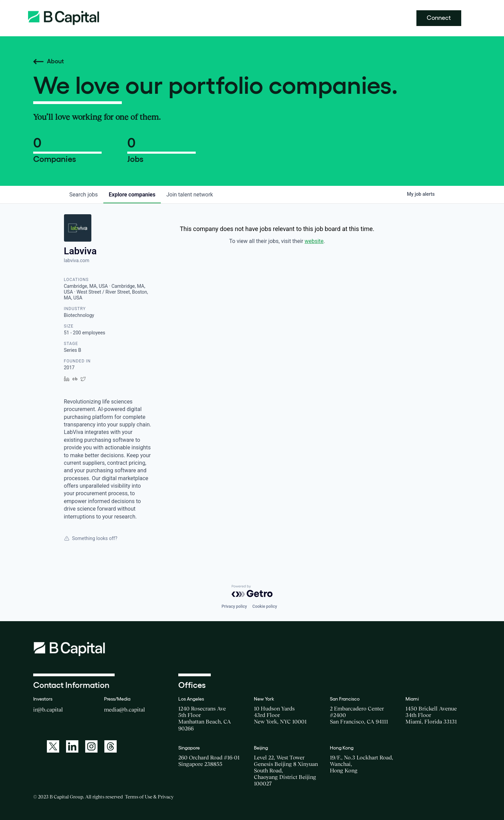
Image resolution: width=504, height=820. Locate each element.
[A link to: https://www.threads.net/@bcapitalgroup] (111, 746)
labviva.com (77, 260)
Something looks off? (91, 538)
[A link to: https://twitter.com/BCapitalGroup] (53, 746)
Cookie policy (265, 606)
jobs (84, 195)
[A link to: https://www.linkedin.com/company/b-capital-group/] (72, 746)
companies (132, 195)
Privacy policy (234, 606)
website (314, 241)
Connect (439, 18)
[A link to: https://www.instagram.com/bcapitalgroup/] (91, 746)
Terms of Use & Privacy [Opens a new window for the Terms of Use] (149, 797)
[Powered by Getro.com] (252, 591)
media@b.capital (125, 709)
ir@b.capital (48, 709)
